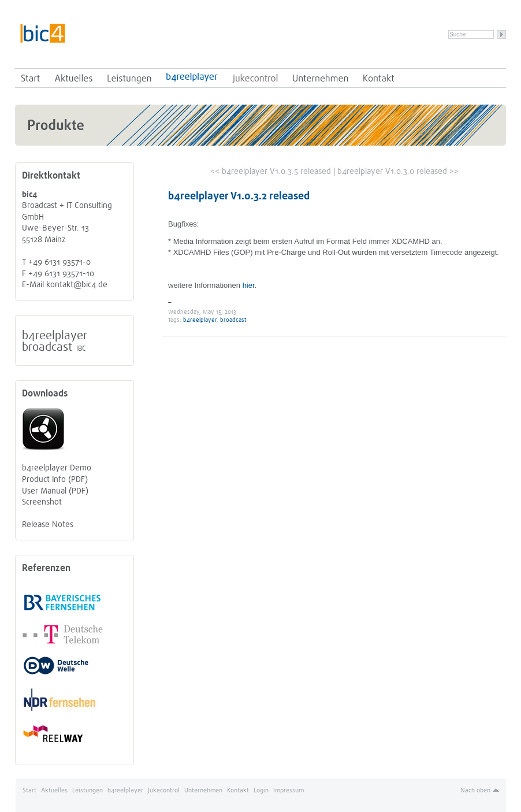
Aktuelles (74, 78)
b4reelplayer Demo (57, 468)
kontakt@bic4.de (77, 285)
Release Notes (48, 524)
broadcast (47, 347)
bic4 (43, 33)
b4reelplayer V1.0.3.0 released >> (398, 171)
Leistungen (129, 78)
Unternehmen (321, 78)
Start (31, 78)
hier (249, 285)
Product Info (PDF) (55, 479)
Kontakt (379, 78)
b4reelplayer (192, 78)
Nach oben (475, 790)
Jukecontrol (255, 78)
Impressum (289, 790)
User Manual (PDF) (55, 491)
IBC (81, 348)
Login (261, 790)
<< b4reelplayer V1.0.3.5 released (271, 171)
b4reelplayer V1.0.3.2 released (239, 196)
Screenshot (42, 502)
